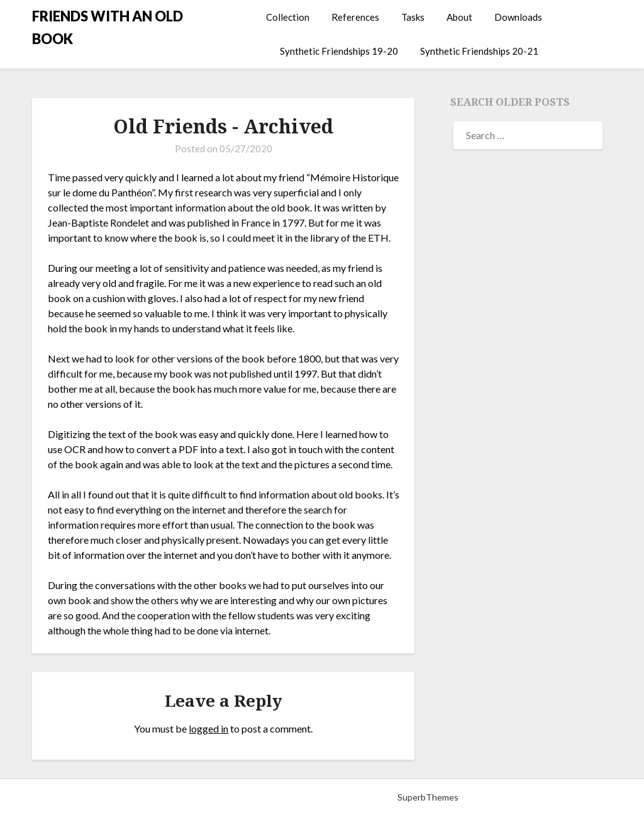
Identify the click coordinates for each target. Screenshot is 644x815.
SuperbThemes (428, 797)
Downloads (518, 17)
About (459, 17)
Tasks (413, 17)
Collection (288, 17)
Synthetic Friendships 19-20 (339, 51)
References (355, 17)
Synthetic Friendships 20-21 (479, 51)
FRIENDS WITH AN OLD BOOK (108, 27)
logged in (208, 728)
